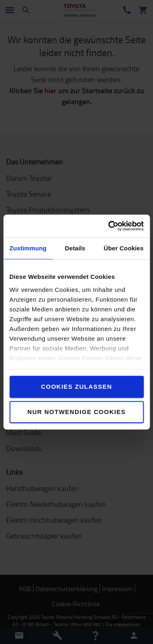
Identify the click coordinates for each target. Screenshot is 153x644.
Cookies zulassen (76, 387)
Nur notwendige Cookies (76, 412)
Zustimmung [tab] (28, 248)
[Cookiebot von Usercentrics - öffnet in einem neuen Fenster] (109, 226)
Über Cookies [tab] (124, 248)
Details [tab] (75, 248)
